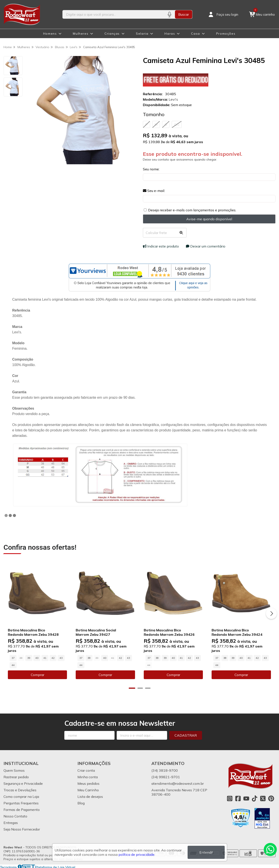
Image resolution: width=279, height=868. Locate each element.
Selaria (142, 34)
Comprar (37, 674)
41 (45, 658)
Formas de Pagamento (22, 809)
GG (177, 124)
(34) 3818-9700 (165, 770)
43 (61, 658)
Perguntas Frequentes (21, 803)
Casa (195, 34)
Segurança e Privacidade (23, 783)
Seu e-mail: (154, 191)
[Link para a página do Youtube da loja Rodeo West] (246, 798)
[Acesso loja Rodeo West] (223, 14)
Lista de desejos (90, 796)
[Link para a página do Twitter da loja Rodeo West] (263, 798)
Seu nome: (151, 169)
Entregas (11, 822)
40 (37, 658)
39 (29, 658)
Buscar (184, 14)
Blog (81, 803)
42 (53, 658)
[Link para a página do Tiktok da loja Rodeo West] (255, 798)
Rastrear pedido (16, 776)
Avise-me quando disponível (209, 219)
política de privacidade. (137, 854)
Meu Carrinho (88, 790)
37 (13, 658)
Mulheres (81, 34)
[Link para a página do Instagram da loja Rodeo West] (230, 798)
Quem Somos (14, 770)
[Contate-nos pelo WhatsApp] (270, 849)
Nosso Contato (15, 816)
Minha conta (88, 776)
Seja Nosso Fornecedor (22, 829)
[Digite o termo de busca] (113, 14)
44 (13, 665)
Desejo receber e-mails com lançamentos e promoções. (192, 210)
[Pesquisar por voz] (169, 14)
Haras (170, 34)
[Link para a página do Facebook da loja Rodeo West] (238, 798)
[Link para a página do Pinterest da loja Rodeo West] (271, 798)
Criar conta (86, 770)
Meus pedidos (88, 783)
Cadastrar (186, 735)
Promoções (226, 34)
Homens (50, 34)
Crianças (112, 34)
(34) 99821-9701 (166, 776)
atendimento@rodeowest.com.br (178, 783)
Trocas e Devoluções (20, 790)
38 (89, 658)
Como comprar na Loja (21, 796)
